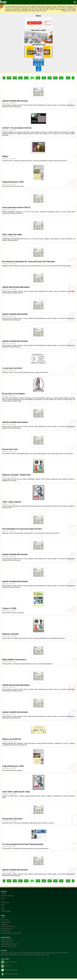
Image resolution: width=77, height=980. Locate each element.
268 (55, 78)
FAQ (2, 907)
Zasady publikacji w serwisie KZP (10, 944)
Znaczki (3, 918)
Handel (3, 898)
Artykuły (3, 894)
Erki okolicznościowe (7, 929)
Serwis (3, 909)
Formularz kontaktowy (7, 940)
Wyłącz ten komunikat (69, 11)
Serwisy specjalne (6, 911)
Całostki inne (4, 924)
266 (44, 78)
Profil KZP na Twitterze (9, 970)
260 (9, 78)
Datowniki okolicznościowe (8, 927)
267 (50, 78)
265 (38, 78)
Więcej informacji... (42, 11)
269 (61, 78)
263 (26, 78)
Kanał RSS (6, 966)
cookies (59, 8)
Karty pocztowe (5, 920)
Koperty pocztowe (6, 922)
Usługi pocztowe (5, 902)
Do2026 (41, 63)
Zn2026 (36, 63)
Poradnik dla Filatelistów (7, 896)
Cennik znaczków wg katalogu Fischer (11, 933)
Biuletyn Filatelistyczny (7, 942)
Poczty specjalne (6, 931)
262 (20, 78)
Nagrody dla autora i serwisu (9, 946)
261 (15, 78)
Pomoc (3, 905)
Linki (2, 900)
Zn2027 (38, 69)
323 (68, 78)
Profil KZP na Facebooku (10, 974)
